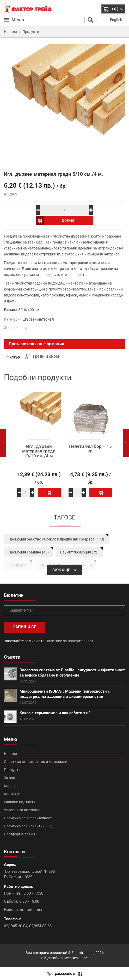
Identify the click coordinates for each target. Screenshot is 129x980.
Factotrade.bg (83, 953)
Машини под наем (19, 802)
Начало (10, 754)
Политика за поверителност (69, 641)
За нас (9, 778)
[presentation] (3, 443)
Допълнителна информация (36, 344)
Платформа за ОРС (20, 834)
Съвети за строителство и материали (36, 762)
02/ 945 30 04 (16, 926)
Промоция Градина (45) (29, 552)
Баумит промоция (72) (79, 552)
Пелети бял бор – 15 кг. (90, 449)
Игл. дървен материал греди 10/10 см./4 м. (39, 451)
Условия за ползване (22, 810)
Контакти (12, 794)
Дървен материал (38, 319)
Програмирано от (64, 974)
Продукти (12, 770)
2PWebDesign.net (75, 958)
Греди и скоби (47, 356)
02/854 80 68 (40, 926)
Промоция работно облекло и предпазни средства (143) (56, 539)
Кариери (11, 786)
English (116, 20)
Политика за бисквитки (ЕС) (28, 826)
